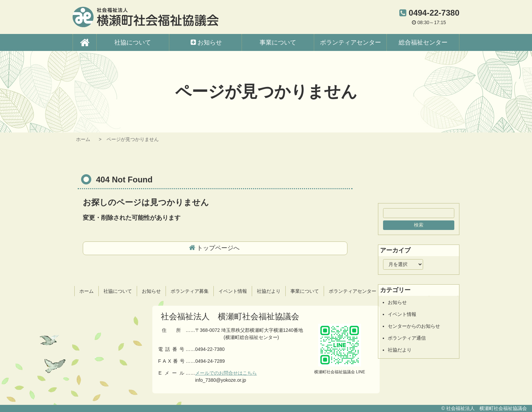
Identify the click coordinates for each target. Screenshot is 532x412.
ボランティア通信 (407, 338)
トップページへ (218, 248)
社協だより (400, 350)
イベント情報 (402, 314)
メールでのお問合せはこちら (226, 373)
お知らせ (397, 302)
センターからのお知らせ (414, 326)
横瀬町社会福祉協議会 (146, 17)
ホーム (83, 139)
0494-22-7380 (434, 13)
